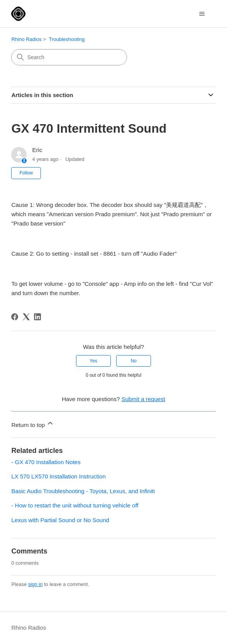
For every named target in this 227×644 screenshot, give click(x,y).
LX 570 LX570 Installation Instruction (58, 476)
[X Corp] (26, 317)
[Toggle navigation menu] (202, 14)
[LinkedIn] (37, 317)
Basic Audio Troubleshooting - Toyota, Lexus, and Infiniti (83, 491)
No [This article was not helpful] (133, 361)
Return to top (33, 424)
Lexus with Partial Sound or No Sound (60, 520)
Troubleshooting (67, 39)
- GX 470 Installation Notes (46, 462)
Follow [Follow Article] (26, 173)
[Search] (69, 57)
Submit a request (143, 399)
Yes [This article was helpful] (93, 361)
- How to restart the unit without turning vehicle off (75, 505)
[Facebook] (15, 317)
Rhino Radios (26, 39)
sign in (36, 584)
